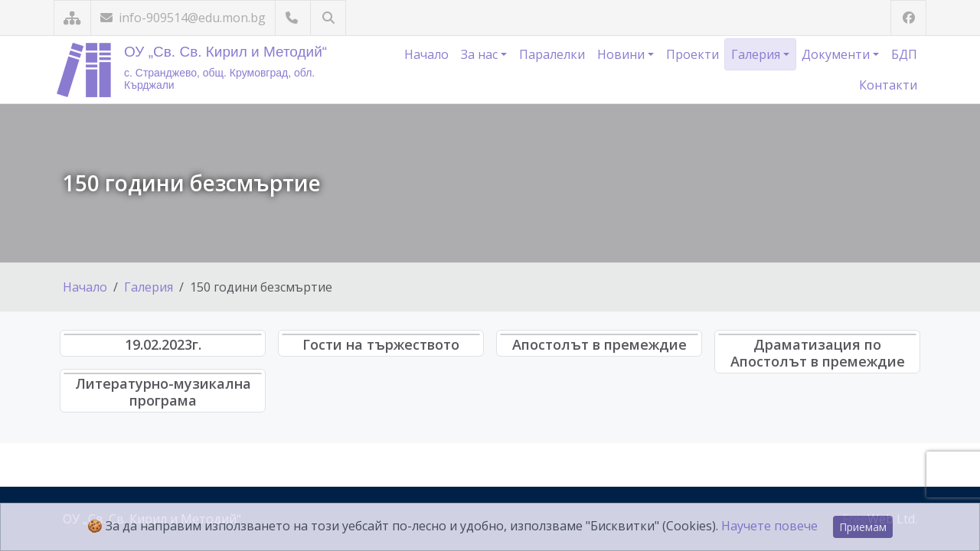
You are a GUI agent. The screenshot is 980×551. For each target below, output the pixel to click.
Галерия (757, 54)
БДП (904, 54)
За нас (481, 54)
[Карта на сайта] (72, 18)
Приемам (863, 527)
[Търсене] (328, 18)
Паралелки (552, 54)
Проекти (693, 54)
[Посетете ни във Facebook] (908, 18)
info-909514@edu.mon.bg (183, 18)
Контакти (888, 85)
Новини (622, 54)
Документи (837, 54)
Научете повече (769, 526)
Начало (426, 54)
